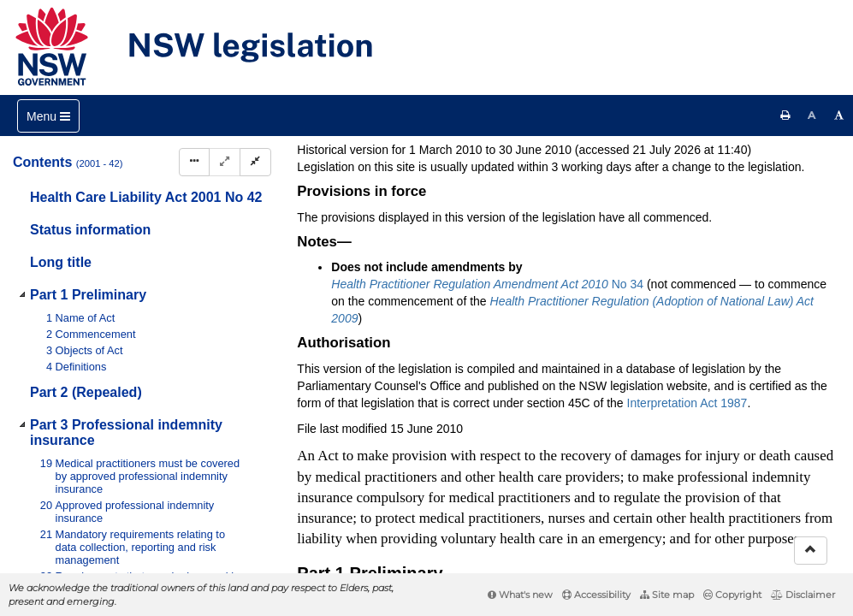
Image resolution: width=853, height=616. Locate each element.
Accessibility (596, 595)
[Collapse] (255, 162)
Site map (667, 595)
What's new (520, 595)
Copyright (732, 595)
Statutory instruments (527, 141)
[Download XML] (724, 197)
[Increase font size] (839, 115)
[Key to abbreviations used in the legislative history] (629, 197)
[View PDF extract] (693, 197)
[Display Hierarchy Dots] (194, 162)
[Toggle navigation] (48, 116)
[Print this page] (785, 115)
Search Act (474, 169)
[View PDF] (661, 197)
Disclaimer (803, 595)
